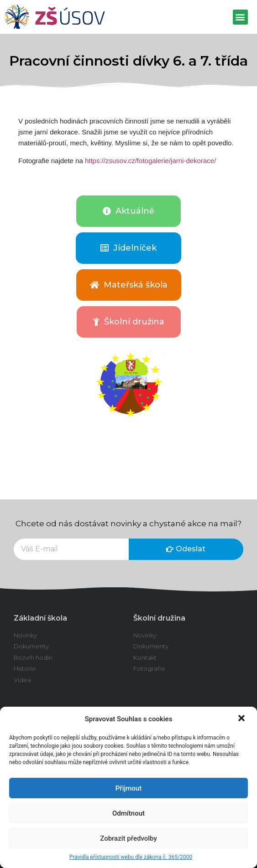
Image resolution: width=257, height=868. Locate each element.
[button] (242, 719)
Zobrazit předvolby (128, 838)
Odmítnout (128, 813)
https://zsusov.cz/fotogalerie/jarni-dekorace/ (150, 161)
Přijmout (128, 788)
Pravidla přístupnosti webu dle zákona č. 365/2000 (131, 857)
